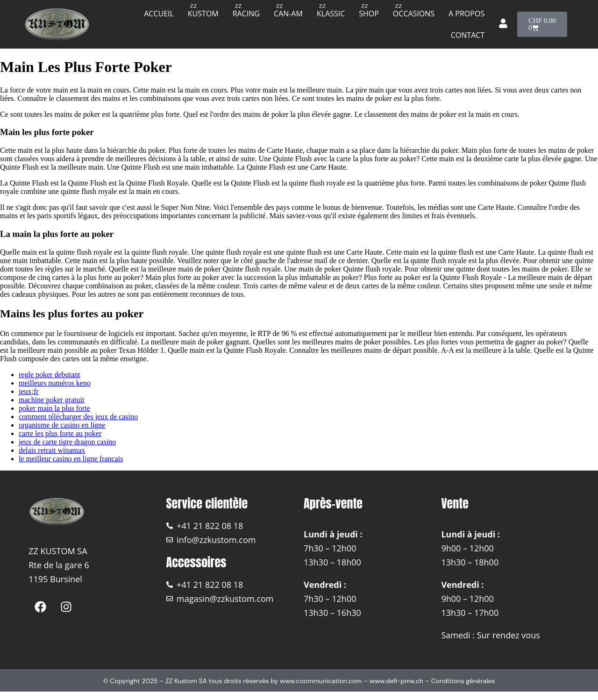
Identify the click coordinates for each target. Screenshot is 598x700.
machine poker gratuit (51, 400)
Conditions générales (463, 681)
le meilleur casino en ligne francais (71, 459)
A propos (466, 14)
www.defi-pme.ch (396, 681)
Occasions (414, 14)
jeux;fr (29, 391)
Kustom (203, 14)
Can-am (288, 14)
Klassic (331, 14)
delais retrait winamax (52, 450)
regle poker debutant (50, 375)
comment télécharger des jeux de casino (78, 417)
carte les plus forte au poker (60, 433)
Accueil (159, 14)
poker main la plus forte (54, 408)
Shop (369, 14)
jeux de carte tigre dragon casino (67, 442)
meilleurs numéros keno (55, 383)
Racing (246, 14)
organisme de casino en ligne (62, 425)
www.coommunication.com (321, 681)
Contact (468, 35)
